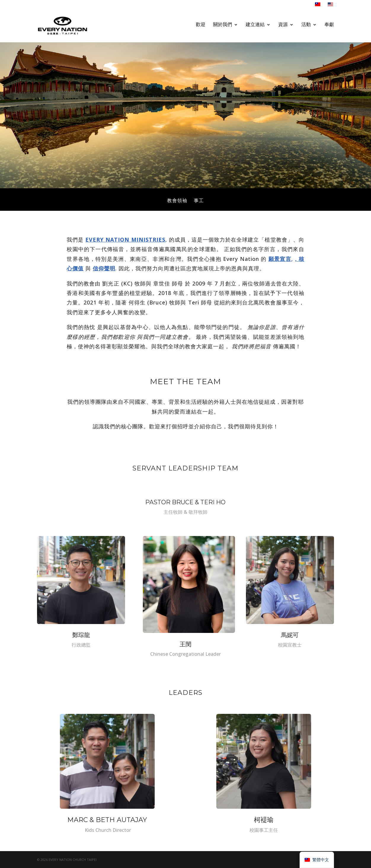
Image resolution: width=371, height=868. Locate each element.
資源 (283, 27)
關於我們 (223, 27)
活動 (306, 27)
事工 (199, 201)
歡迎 (201, 27)
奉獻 (329, 27)
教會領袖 (177, 201)
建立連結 (255, 27)
